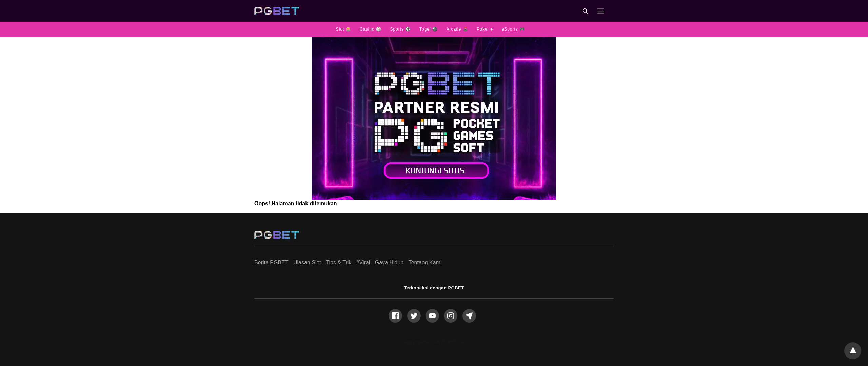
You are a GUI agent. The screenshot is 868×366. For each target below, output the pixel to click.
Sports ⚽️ (400, 29)
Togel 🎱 (429, 29)
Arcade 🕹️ (457, 29)
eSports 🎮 (513, 29)
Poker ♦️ (485, 29)
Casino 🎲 (371, 29)
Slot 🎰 (344, 29)
